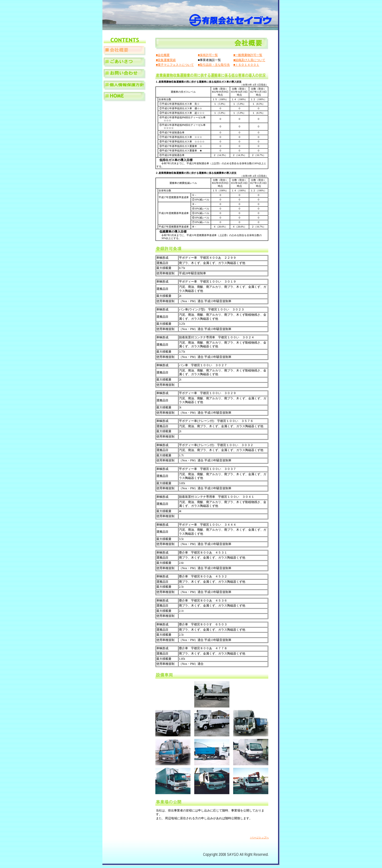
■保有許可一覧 (208, 55)
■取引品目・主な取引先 (214, 65)
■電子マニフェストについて (175, 65)
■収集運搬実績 (166, 60)
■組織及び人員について (249, 60)
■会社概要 (163, 55)
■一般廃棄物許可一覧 (248, 55)
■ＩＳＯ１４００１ (246, 65)
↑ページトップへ (259, 837)
